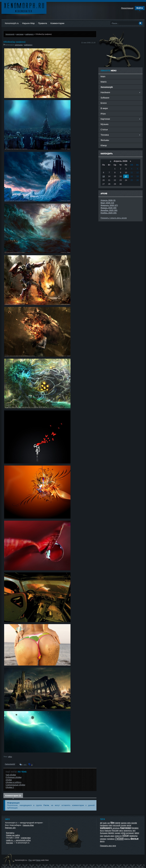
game (118, 823)
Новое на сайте (13, 835)
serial (129, 825)
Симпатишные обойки (15, 785)
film (113, 823)
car (109, 823)
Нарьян (108, 830)
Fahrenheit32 (10, 764)
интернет (130, 833)
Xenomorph (10, 34)
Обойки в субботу (13, 782)
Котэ (102, 830)
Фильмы (105, 140)
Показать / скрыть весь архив (114, 218)
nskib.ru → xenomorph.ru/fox (18, 840)
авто (121, 830)
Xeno (38, 860)
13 (104, 176)
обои (10, 757)
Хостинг (10, 843)
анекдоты (128, 830)
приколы (133, 836)
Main (103, 76)
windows (116, 828)
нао (102, 836)
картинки (20, 34)
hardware (104, 825)
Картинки (126, 828)
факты (127, 839)
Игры (103, 114)
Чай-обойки (11, 775)
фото (102, 841)
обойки (9, 780)
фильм (134, 839)
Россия (115, 830)
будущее (104, 833)
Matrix (104, 82)
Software (105, 98)
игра (123, 833)
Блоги (104, 103)
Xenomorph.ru (12, 23)
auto (105, 823)
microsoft (116, 825)
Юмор (104, 145)
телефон (111, 839)
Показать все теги (108, 846)
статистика (26, 838)
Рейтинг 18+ (10, 828)
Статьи (104, 129)
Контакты (10, 833)
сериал (103, 839)
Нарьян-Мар (28, 23)
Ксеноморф (24, 7)
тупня (119, 838)
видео (111, 833)
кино (137, 833)
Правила (43, 23)
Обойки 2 (10, 787)
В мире (104, 108)
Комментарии (57, 23)
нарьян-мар (109, 836)
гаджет (118, 833)
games (124, 823)
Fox (30, 860)
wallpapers (29, 34)
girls (129, 823)
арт (134, 830)
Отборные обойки (13, 777)
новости (118, 836)
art (101, 823)
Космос (135, 828)
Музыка (104, 124)
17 (126, 176)
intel (110, 825)
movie (124, 825)
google (134, 823)
